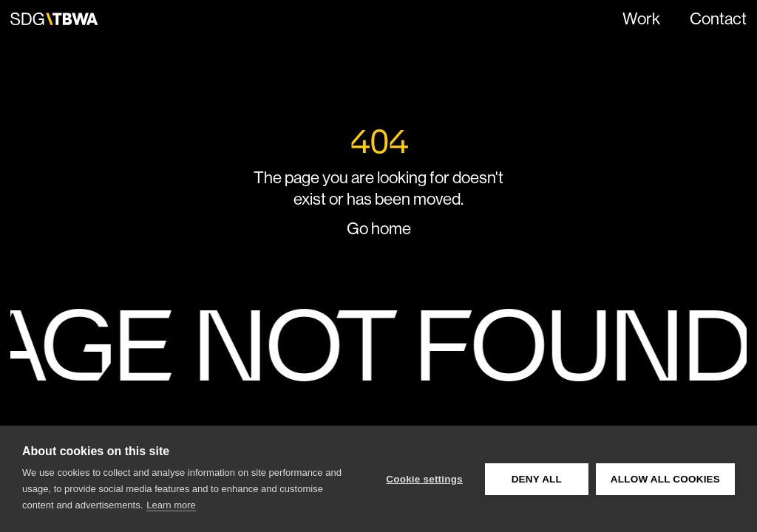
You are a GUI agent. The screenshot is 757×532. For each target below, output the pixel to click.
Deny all (537, 479)
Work (641, 19)
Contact (718, 19)
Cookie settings (424, 479)
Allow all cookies (665, 479)
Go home (379, 228)
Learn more (171, 505)
